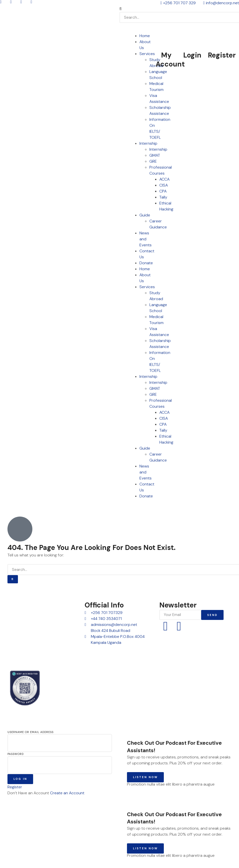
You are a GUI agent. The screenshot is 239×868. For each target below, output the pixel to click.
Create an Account (67, 793)
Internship (148, 143)
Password (16, 754)
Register (222, 55)
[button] (179, 9)
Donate (146, 263)
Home (145, 36)
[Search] (13, 579)
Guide (145, 215)
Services (147, 54)
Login (192, 55)
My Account (170, 60)
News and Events (146, 239)
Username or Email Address (30, 732)
